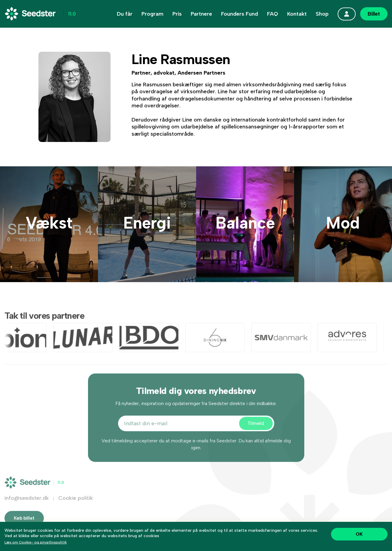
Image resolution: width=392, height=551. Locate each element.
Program (152, 14)
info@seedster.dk (27, 505)
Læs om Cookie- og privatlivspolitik (36, 542)
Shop (322, 14)
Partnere (201, 14)
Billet (374, 14)
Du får (125, 14)
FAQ (273, 14)
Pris (177, 14)
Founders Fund (240, 14)
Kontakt (297, 14)
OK (359, 534)
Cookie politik (76, 505)
